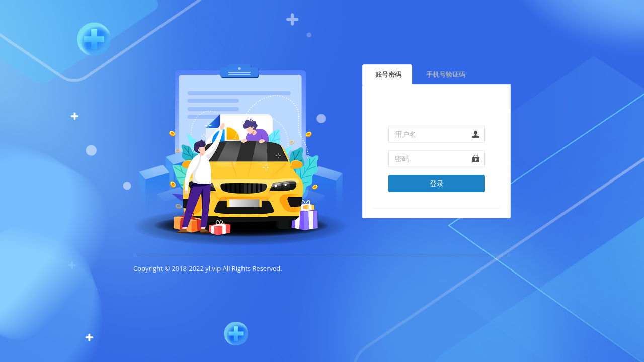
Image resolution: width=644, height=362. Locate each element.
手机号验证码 (446, 74)
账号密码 (388, 74)
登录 (437, 183)
